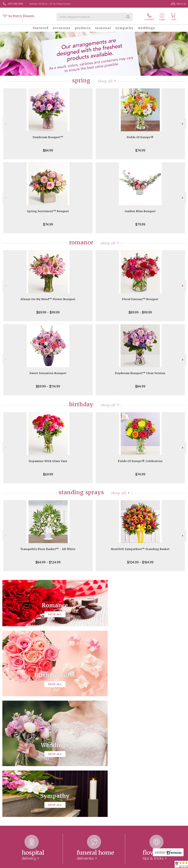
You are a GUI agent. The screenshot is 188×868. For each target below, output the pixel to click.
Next (183, 124)
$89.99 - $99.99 (48, 312)
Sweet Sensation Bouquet (48, 373)
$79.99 (140, 224)
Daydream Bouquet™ (48, 137)
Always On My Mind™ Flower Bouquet (48, 299)
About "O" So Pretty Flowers (20, 759)
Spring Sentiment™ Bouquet (48, 211)
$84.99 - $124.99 (48, 562)
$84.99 (48, 150)
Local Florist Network (158, 865)
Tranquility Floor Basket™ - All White (48, 549)
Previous (5, 124)
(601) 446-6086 (15, 4)
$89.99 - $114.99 (48, 386)
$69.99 (48, 474)
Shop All (105, 81)
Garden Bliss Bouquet (140, 211)
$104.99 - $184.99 (140, 562)
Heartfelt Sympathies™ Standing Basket (140, 549)
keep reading (94, 765)
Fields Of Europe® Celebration (140, 461)
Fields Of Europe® (140, 137)
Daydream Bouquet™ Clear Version (140, 373)
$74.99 (140, 150)
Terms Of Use (119, 865)
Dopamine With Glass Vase (48, 461)
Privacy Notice (137, 865)
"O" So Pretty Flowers (18, 16)
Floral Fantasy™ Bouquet (140, 299)
